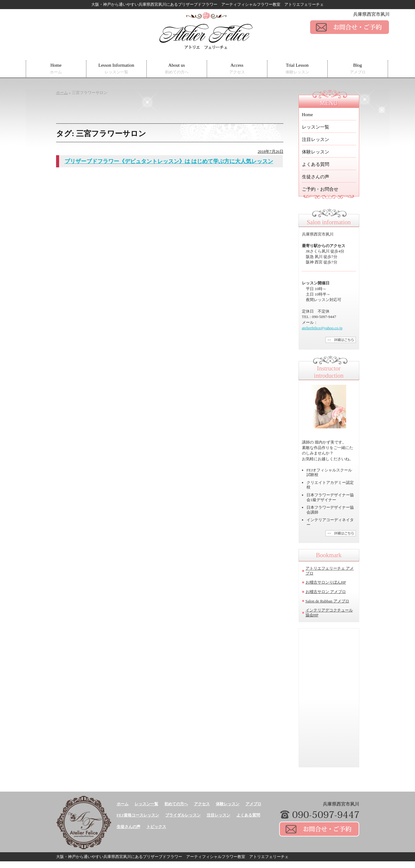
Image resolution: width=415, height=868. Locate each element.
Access (237, 69)
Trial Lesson (297, 69)
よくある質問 (316, 164)
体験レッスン (316, 152)
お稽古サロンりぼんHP (326, 582)
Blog (358, 69)
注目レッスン (316, 139)
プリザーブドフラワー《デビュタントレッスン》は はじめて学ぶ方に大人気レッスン (169, 161)
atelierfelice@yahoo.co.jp (322, 328)
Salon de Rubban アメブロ (327, 601)
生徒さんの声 (316, 177)
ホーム (123, 804)
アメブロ (253, 804)
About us (177, 69)
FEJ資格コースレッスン (138, 815)
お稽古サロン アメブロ (326, 592)
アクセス (202, 804)
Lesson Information (116, 69)
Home (56, 69)
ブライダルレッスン (183, 815)
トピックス (156, 827)
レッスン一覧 (316, 127)
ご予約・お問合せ (320, 189)
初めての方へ (176, 804)
